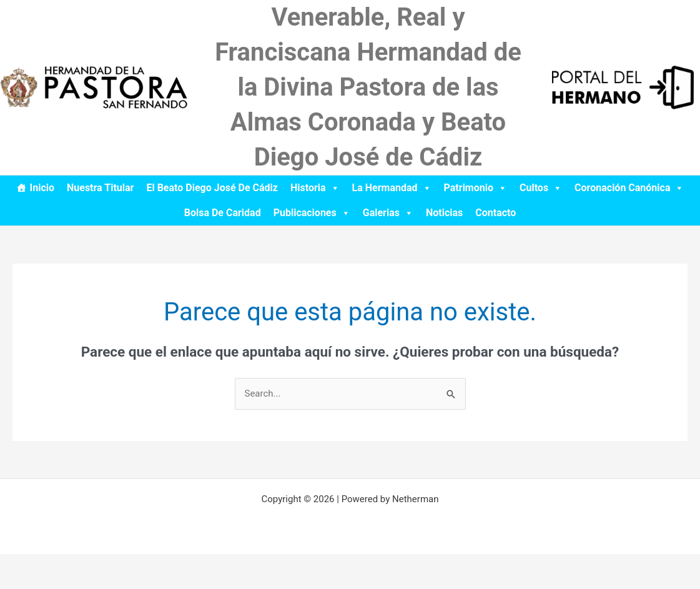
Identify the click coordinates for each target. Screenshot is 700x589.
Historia (315, 188)
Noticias (444, 213)
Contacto (495, 213)
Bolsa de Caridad (223, 213)
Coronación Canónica (629, 188)
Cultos (541, 188)
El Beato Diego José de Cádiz (212, 188)
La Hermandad (392, 188)
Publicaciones (312, 213)
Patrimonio (476, 188)
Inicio (42, 188)
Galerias (388, 213)
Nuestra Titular (100, 188)
